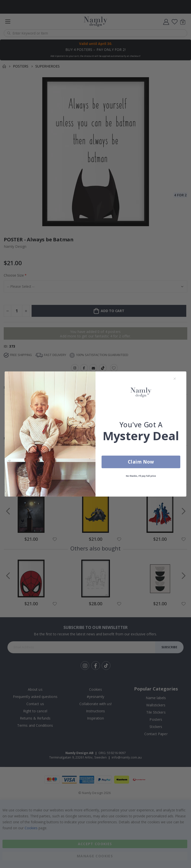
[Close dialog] (175, 380)
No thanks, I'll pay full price (141, 477)
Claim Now (141, 463)
